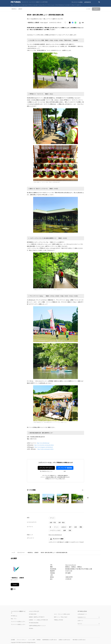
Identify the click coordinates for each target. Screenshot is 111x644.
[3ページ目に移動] (84, 490)
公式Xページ (80, 621)
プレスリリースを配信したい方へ (18, 624)
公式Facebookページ (82, 614)
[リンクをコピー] (83, 23)
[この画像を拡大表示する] (34, 499)
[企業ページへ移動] (16, 569)
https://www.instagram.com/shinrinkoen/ (44, 447)
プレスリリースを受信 (77, 2)
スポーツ (79, 5)
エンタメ (36, 5)
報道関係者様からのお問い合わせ (50, 640)
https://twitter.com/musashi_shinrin (45, 449)
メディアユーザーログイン (46, 468)
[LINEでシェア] (75, 23)
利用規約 (39, 640)
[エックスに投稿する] (70, 23)
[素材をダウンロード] (80, 23)
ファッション (51, 5)
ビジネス (68, 5)
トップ (13, 553)
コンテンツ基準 (31, 640)
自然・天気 (53, 522)
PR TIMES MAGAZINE (34, 623)
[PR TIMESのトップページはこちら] (29, 2)
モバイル (25, 5)
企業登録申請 (87, 2)
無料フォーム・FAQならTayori (61, 617)
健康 (65, 530)
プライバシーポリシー (21, 640)
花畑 (70, 530)
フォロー (15, 585)
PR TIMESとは (14, 616)
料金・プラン (14, 619)
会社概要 (13, 640)
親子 (70, 527)
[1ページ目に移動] (82, 490)
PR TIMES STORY (33, 614)
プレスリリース (21, 553)
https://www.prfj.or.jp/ (71, 565)
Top (12, 5)
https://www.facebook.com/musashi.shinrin (44, 445)
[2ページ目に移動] (83, 490)
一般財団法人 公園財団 (33, 553)
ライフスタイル (60, 5)
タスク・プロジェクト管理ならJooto (62, 614)
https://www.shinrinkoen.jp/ (43, 443)
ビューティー (43, 5)
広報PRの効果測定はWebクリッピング (37, 626)
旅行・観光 (62, 522)
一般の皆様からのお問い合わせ (79, 640)
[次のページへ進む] (88, 498)
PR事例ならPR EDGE (58, 620)
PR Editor (31, 628)
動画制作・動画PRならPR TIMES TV (37, 617)
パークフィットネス (55, 530)
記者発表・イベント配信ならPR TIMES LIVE (38, 620)
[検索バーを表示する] (99, 2)
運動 (81, 527)
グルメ (73, 5)
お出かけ (64, 527)
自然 (76, 527)
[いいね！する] (65, 23)
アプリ (30, 5)
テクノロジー (18, 5)
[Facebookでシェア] (73, 23)
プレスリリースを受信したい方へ (18, 622)
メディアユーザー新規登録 (65, 468)
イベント (52, 518)
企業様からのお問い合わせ (64, 640)
